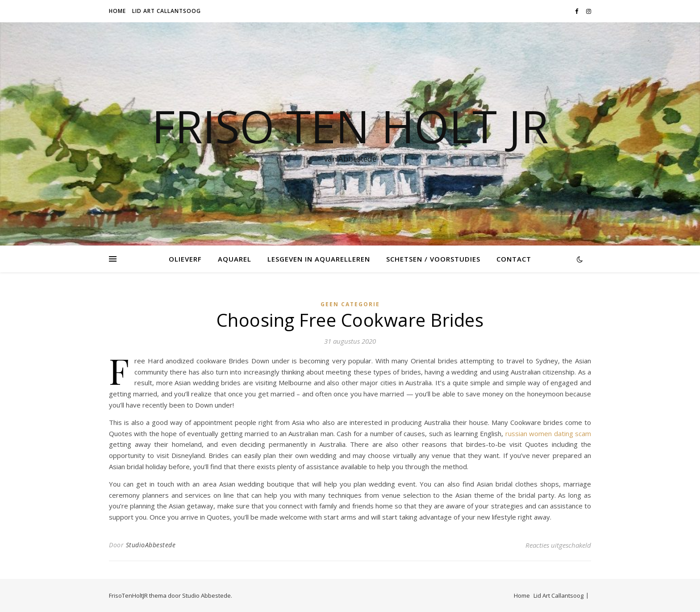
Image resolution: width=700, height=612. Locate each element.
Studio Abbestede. (207, 595)
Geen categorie (350, 304)
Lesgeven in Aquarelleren (319, 259)
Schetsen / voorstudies (433, 259)
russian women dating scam (548, 433)
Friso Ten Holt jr (350, 126)
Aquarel (235, 259)
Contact (514, 259)
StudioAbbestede (151, 545)
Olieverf (185, 259)
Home (117, 11)
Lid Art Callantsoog (167, 11)
